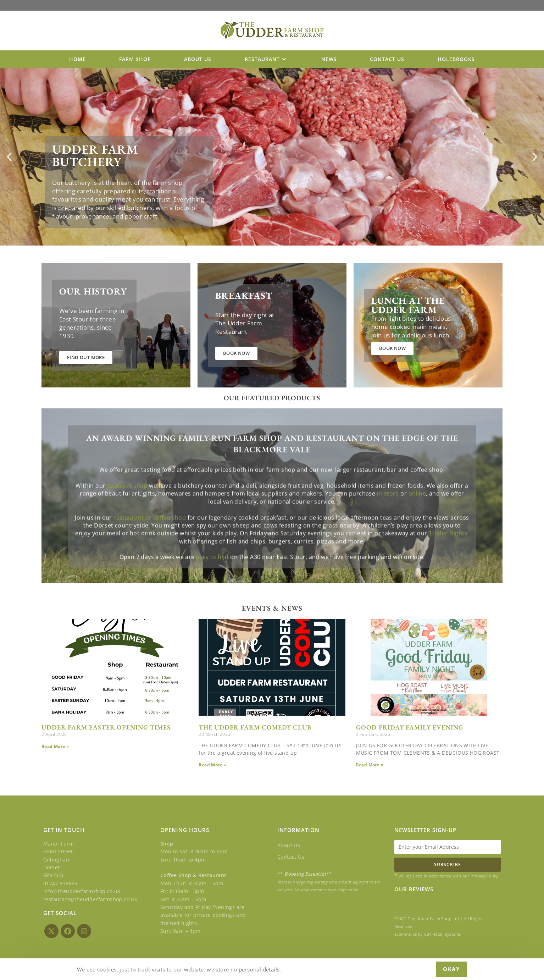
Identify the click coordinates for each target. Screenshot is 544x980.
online (417, 528)
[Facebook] (68, 931)
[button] (9, 159)
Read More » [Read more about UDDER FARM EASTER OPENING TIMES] (55, 748)
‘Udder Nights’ (449, 567)
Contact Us (291, 857)
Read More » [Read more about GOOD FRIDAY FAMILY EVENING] (370, 767)
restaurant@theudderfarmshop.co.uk (90, 899)
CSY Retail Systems (442, 934)
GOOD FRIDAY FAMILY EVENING (410, 729)
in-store (388, 528)
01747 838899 (60, 883)
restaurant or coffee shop (150, 552)
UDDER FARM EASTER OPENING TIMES (106, 729)
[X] (51, 931)
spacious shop (127, 520)
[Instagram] (84, 931)
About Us (289, 845)
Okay (451, 969)
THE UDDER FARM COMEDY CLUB (255, 729)
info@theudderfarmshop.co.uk (82, 891)
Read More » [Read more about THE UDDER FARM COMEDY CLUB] (212, 767)
